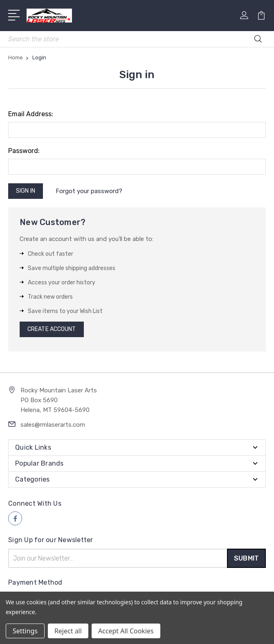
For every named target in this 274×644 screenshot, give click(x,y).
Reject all (68, 631)
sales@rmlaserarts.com (53, 425)
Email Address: (31, 114)
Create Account (52, 329)
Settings (25, 631)
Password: (24, 151)
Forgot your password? (89, 191)
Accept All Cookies (126, 631)
